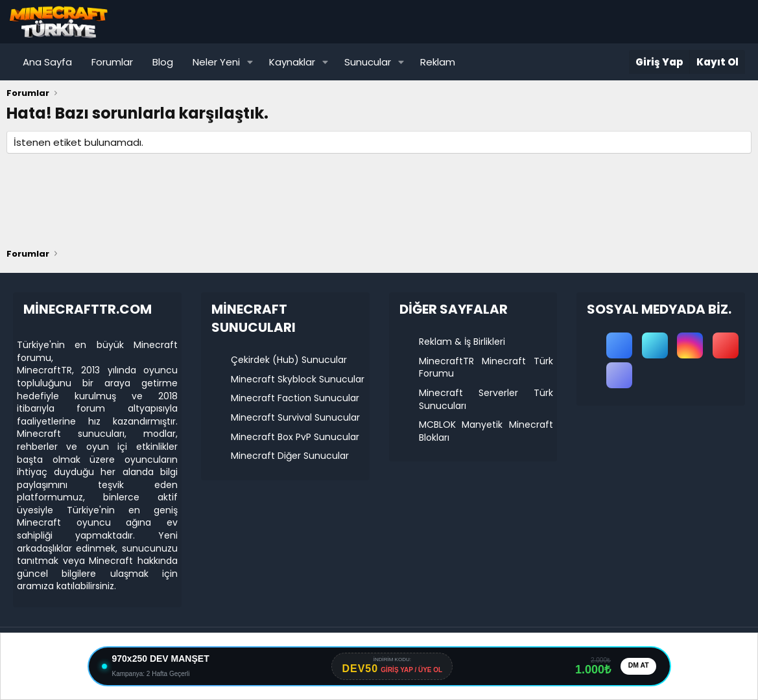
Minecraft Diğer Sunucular (290, 456)
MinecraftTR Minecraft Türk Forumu (486, 367)
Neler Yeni (216, 62)
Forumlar (112, 62)
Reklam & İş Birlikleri (462, 342)
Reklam (438, 62)
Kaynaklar (292, 62)
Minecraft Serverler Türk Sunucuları (486, 399)
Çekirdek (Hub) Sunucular (289, 360)
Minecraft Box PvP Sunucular (295, 437)
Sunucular (368, 62)
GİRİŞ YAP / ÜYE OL (409, 671)
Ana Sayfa (47, 62)
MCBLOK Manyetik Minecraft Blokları (486, 431)
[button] (250, 62)
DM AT (637, 666)
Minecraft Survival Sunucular (295, 417)
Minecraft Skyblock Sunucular (298, 379)
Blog (163, 62)
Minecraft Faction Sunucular (295, 398)
